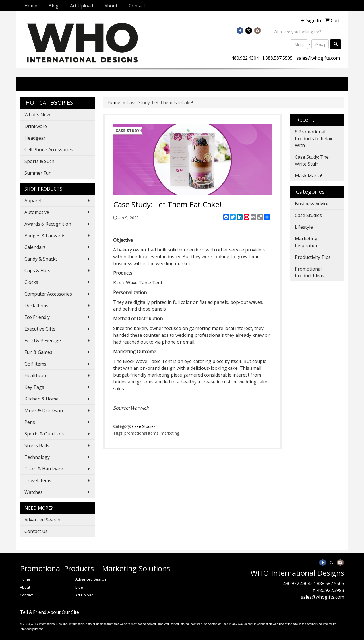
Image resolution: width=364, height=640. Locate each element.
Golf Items (35, 364)
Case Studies (144, 426)
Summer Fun (38, 173)
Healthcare (36, 375)
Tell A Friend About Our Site (49, 612)
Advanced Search (42, 520)
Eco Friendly (37, 317)
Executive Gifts (40, 329)
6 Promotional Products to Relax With (314, 139)
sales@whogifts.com (318, 58)
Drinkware (36, 126)
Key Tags (34, 387)
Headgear (35, 138)
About (111, 6)
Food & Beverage (43, 340)
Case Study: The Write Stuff (312, 160)
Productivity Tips (313, 257)
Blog (54, 6)
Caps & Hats (37, 271)
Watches (34, 492)
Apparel (33, 201)
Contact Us (36, 531)
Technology (37, 457)
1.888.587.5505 (277, 58)
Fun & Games (38, 352)
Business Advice (312, 204)
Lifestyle (304, 227)
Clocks (31, 282)
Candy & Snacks (41, 259)
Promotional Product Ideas (310, 272)
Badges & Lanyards (45, 236)
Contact (137, 6)
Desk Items (36, 305)
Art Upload (81, 6)
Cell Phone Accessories (49, 150)
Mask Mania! (308, 176)
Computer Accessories (48, 294)
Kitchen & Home (42, 399)
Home (31, 6)
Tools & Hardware (44, 469)
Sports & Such (39, 161)
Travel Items (38, 480)
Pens (30, 422)
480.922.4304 (245, 58)
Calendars (35, 247)
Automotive (37, 212)
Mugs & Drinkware (45, 410)
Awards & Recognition (48, 224)
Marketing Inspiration (307, 242)
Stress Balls (37, 445)
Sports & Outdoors (45, 434)
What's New (37, 115)
